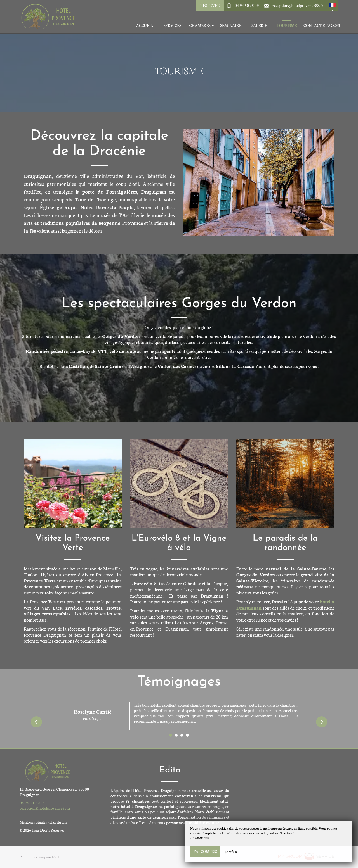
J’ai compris (205, 851)
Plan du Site (58, 822)
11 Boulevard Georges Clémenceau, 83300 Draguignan (54, 792)
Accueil (144, 25)
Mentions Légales (33, 822)
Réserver (210, 5)
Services (172, 25)
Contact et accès (322, 25)
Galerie (259, 25)
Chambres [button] (202, 25)
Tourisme (287, 25)
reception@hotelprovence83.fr (298, 5)
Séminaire (231, 25)
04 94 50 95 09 (247, 5)
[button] (332, 6)
